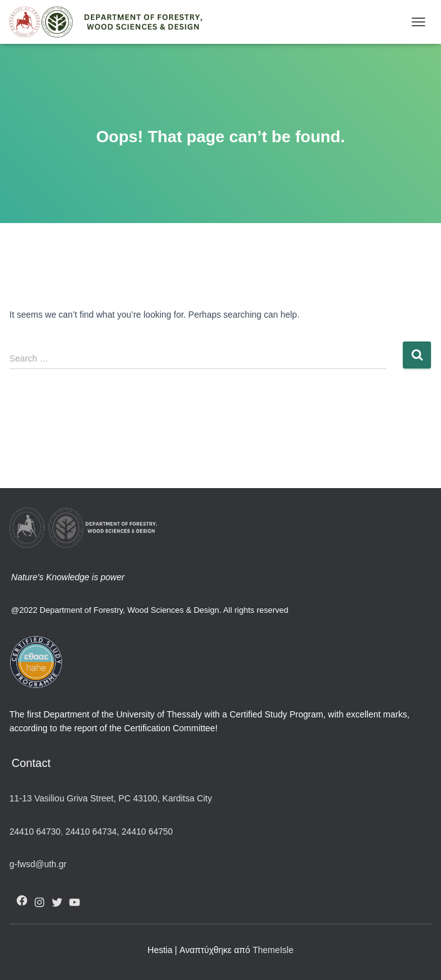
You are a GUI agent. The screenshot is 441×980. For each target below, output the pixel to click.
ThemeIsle (273, 950)
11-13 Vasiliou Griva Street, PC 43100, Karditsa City (111, 798)
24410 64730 (35, 831)
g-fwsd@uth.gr (38, 864)
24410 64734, (92, 831)
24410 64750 (147, 831)
